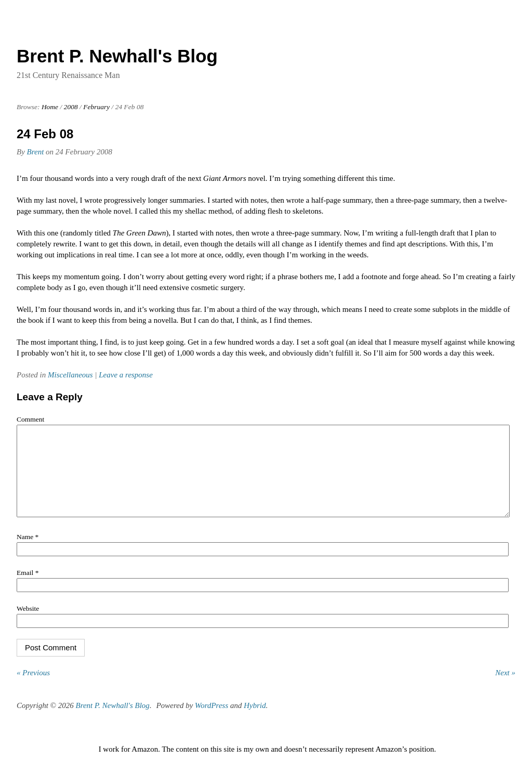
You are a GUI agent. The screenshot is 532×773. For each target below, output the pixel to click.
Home (50, 107)
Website (28, 624)
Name (28, 552)
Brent (36, 152)
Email (28, 588)
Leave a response (126, 375)
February (96, 107)
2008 (71, 107)
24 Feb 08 (45, 134)
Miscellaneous (70, 375)
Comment (30, 419)
